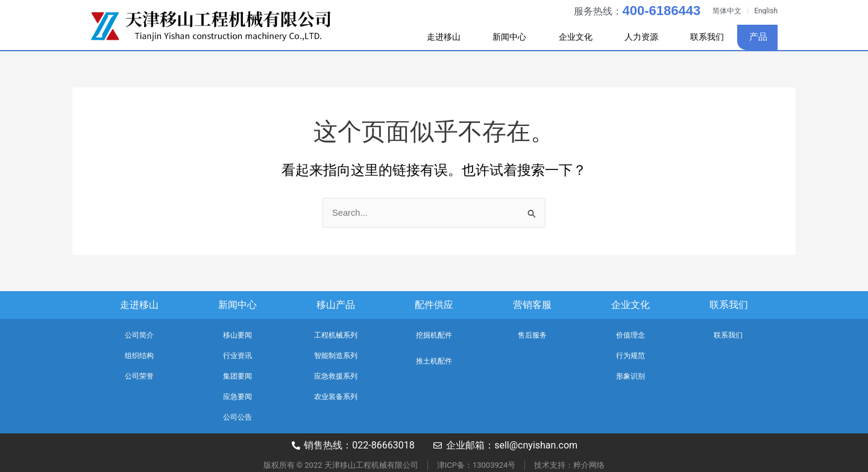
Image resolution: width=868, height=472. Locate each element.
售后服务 (532, 335)
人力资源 (638, 37)
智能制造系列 (336, 356)
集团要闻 (237, 376)
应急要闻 (237, 397)
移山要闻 (237, 335)
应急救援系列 (336, 376)
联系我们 (705, 37)
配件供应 (434, 305)
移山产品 (336, 305)
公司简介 (139, 335)
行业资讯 (237, 356)
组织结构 (139, 356)
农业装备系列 (336, 397)
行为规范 (631, 356)
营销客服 (532, 305)
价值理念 (631, 335)
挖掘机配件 (434, 335)
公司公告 (237, 417)
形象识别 (631, 376)
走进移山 (429, 37)
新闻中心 (498, 37)
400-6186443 (661, 11)
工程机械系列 (336, 335)
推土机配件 (434, 361)
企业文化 (568, 37)
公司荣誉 (139, 376)
